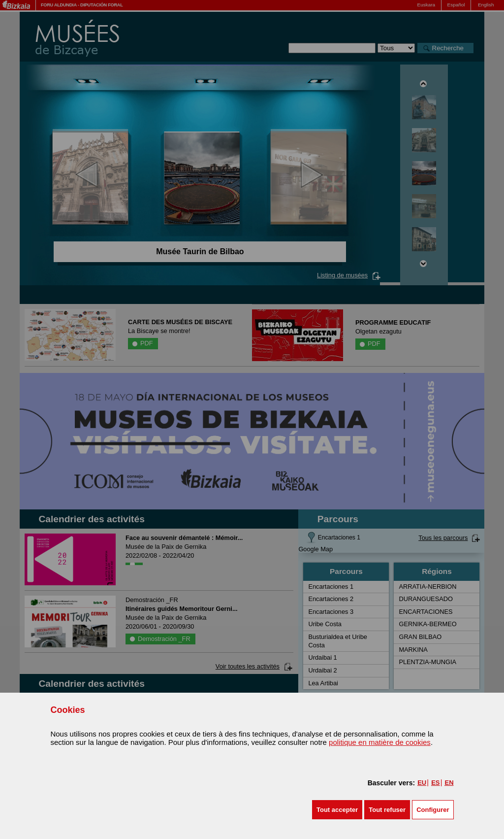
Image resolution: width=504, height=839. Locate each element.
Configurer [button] (433, 810)
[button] (337, 810)
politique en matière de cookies (380, 742)
